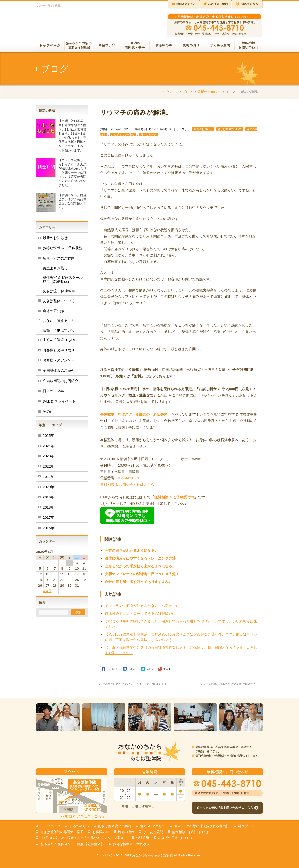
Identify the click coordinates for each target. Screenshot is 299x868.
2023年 (49, 458)
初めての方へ (79, 826)
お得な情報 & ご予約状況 (63, 250)
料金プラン (246, 826)
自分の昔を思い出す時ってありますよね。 (139, 584)
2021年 (49, 478)
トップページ (167, 94)
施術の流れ (126, 832)
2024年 (49, 448)
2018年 (49, 509)
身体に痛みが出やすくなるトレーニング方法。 (142, 560)
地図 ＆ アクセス (153, 826)
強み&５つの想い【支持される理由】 (202, 826)
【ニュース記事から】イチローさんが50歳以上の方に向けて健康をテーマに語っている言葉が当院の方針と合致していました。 (73, 174)
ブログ (187, 94)
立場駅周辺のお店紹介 (60, 383)
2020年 (49, 489)
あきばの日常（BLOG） (176, 838)
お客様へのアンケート (60, 362)
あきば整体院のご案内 (115, 826)
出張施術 (142, 838)
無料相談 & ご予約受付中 (174, 499)
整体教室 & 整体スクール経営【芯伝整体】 (72, 844)
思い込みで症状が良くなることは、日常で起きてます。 (132, 686)
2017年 (49, 519)
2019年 (49, 499)
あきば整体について (230, 131)
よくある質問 (153, 832)
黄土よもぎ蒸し (55, 270)
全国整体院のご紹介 (59, 372)
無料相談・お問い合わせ (190, 832)
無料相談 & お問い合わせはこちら (127, 486)
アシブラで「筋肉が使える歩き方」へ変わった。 (144, 608)
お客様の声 (101, 832)
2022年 (49, 468)
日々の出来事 (148, 136)
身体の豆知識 (53, 313)
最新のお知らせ (209, 94)
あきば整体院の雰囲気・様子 (62, 832)
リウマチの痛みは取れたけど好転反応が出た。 (231, 686)
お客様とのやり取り (123, 136)
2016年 (49, 530)
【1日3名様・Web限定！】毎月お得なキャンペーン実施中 (84, 838)
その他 (48, 413)
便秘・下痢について (59, 332)
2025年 (49, 437)
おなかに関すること (59, 322)
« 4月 (47, 593)
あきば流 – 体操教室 (59, 293)
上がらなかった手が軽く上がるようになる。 (140, 568)
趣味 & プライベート (59, 403)
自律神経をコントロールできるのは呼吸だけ (140, 615)
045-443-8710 (129, 480)
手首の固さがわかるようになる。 (131, 552)
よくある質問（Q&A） (61, 342)
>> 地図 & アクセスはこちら (82, 816)
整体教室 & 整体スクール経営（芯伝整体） (63, 281)
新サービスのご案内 (59, 260)
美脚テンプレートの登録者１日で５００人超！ (142, 576)
